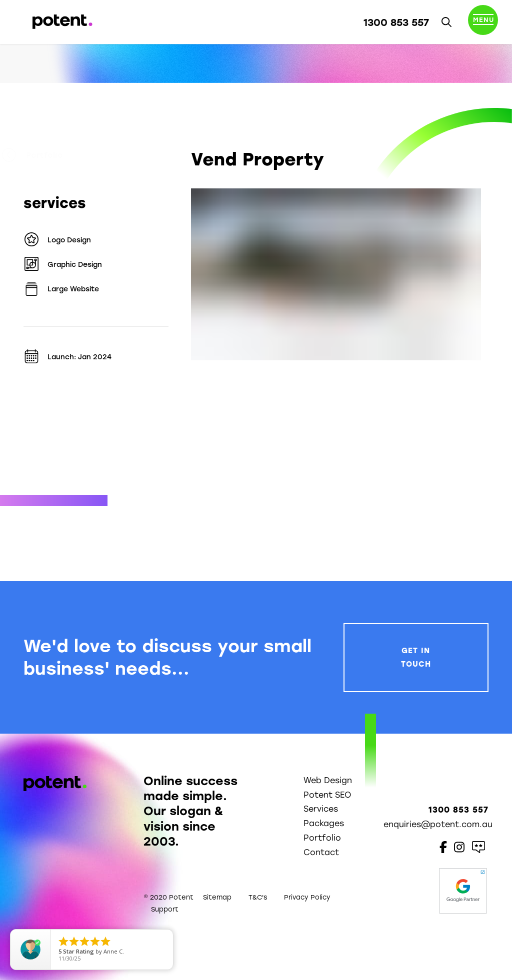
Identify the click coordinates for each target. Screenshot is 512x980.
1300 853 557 (396, 22)
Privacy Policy (307, 897)
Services (321, 809)
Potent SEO (327, 795)
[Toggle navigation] (483, 22)
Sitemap (217, 897)
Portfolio (54, 155)
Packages (324, 823)
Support (165, 909)
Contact (321, 852)
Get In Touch (416, 657)
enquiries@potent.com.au (438, 824)
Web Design (328, 780)
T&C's (258, 897)
